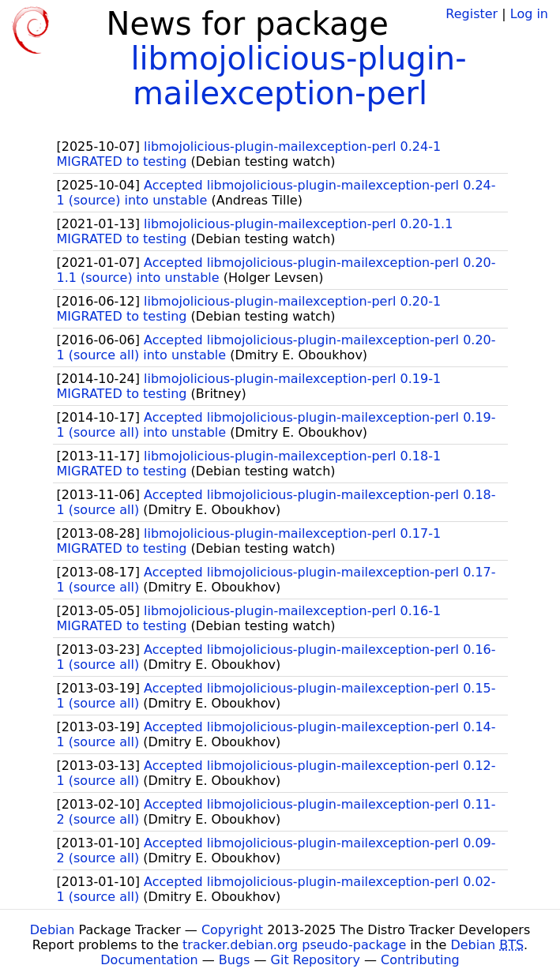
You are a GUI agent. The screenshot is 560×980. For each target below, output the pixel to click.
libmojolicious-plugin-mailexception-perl (298, 76)
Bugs (235, 960)
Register (472, 14)
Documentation (149, 960)
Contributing (420, 960)
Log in (529, 14)
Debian (53, 930)
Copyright (232, 930)
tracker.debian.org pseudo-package (294, 945)
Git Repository (316, 960)
